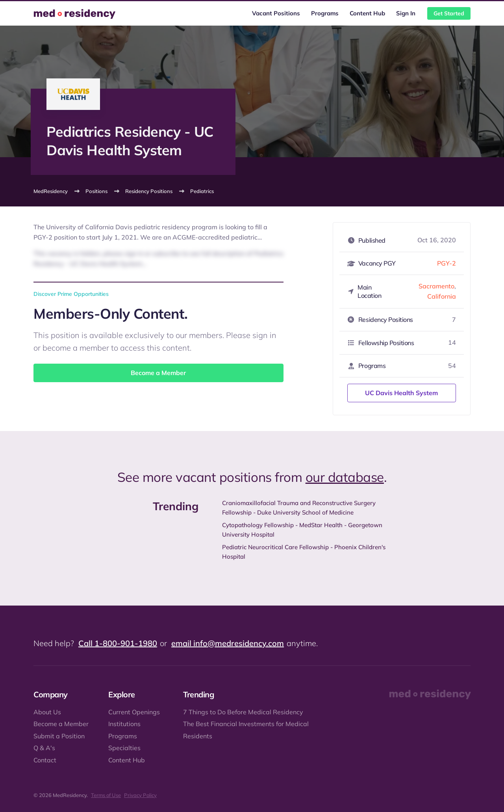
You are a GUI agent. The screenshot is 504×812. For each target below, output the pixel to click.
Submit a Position (59, 736)
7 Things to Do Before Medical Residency (243, 712)
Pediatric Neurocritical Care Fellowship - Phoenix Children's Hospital (304, 552)
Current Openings (134, 712)
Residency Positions (149, 191)
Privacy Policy (140, 795)
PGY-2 (447, 263)
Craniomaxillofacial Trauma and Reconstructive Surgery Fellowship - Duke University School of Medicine (299, 508)
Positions (96, 191)
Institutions (124, 724)
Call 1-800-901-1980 (118, 643)
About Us (47, 712)
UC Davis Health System (401, 393)
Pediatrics (202, 191)
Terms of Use (106, 795)
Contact (45, 760)
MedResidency (51, 191)
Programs (325, 13)
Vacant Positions (276, 13)
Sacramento (436, 286)
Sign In (406, 13)
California (442, 296)
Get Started (449, 13)
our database (345, 477)
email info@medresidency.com (228, 643)
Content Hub (367, 13)
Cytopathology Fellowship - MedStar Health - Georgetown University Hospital (302, 530)
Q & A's (44, 748)
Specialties (124, 748)
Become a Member (158, 373)
